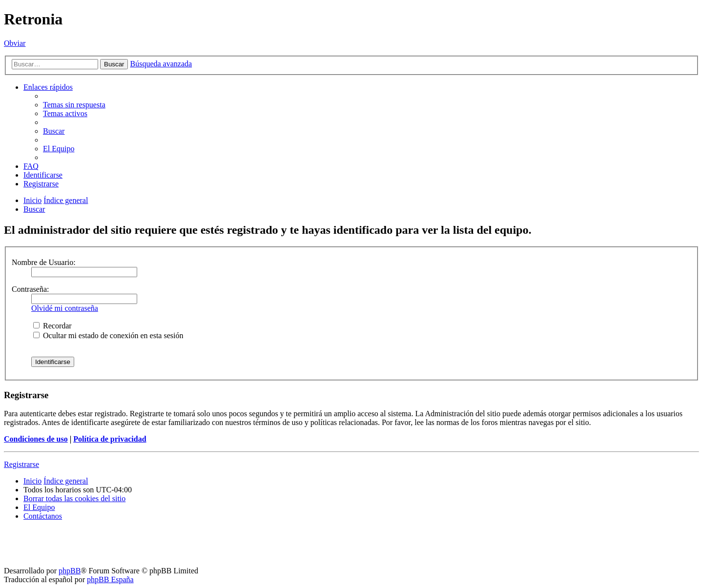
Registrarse (21, 464)
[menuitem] (74, 105)
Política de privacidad (110, 439)
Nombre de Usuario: (44, 262)
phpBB (70, 571)
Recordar (52, 326)
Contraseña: (30, 289)
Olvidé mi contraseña (65, 308)
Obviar (15, 43)
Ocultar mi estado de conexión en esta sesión (108, 335)
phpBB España (110, 579)
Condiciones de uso (36, 439)
